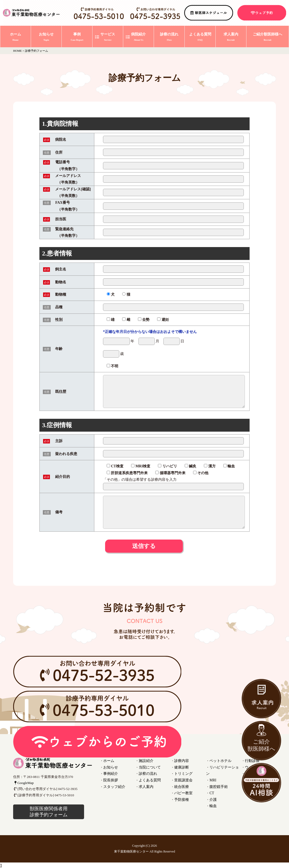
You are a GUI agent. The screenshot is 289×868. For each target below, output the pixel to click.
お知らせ (110, 767)
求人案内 (146, 785)
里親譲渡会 (183, 779)
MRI (213, 773)
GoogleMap (23, 783)
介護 (213, 791)
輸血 (213, 798)
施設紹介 (146, 761)
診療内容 (181, 761)
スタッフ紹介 (113, 785)
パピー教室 (183, 791)
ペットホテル (220, 761)
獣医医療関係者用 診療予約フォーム (49, 812)
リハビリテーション (225, 767)
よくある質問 (149, 779)
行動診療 (252, 761)
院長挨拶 (110, 779)
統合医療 (181, 785)
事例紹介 (110, 773)
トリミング (183, 773)
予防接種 (181, 798)
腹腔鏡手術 (218, 779)
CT (212, 785)
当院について (149, 767)
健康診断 (181, 767)
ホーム (108, 761)
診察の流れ (147, 773)
